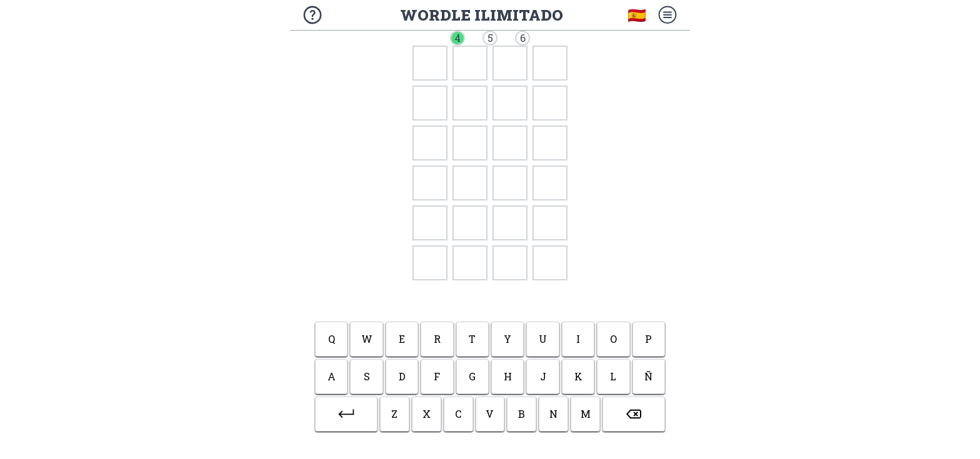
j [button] (543, 376)
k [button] (578, 376)
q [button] (332, 339)
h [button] (508, 376)
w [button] (367, 339)
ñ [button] (648, 376)
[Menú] (667, 15)
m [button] (586, 414)
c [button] (458, 414)
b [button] (522, 414)
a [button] (332, 376)
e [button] (402, 339)
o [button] (613, 339)
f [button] (437, 376)
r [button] (437, 339)
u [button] (543, 339)
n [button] (553, 414)
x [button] (427, 414)
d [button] (402, 376)
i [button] (578, 339)
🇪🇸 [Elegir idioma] (637, 15)
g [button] (472, 376)
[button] (346, 414)
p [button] (648, 339)
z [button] (394, 414)
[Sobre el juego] (312, 15)
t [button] (472, 339)
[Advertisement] (490, 299)
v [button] (490, 414)
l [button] (613, 376)
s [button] (367, 376)
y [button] (507, 339)
